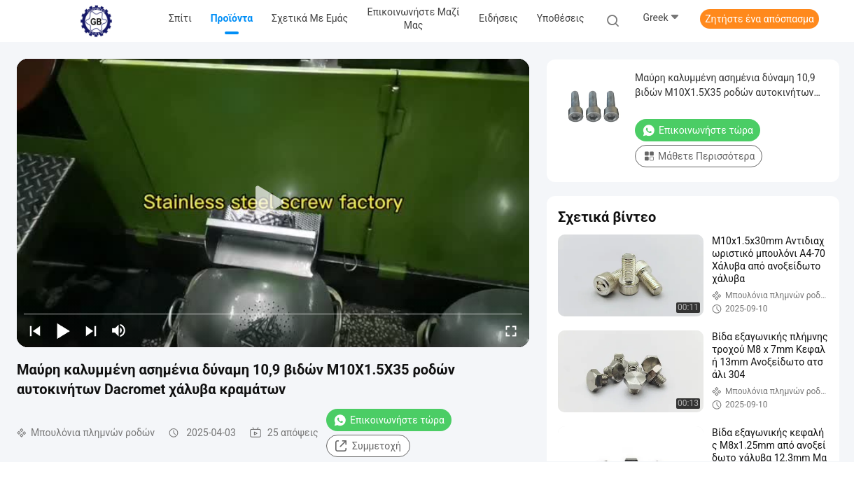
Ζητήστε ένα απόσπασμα (759, 19)
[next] (91, 330)
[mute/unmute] (119, 330)
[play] (273, 203)
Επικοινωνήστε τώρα (389, 420)
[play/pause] (63, 330)
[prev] (35, 330)
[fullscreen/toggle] (511, 330)
